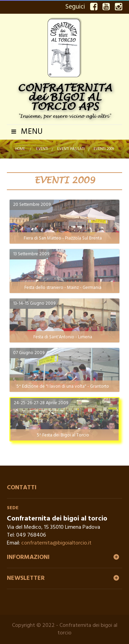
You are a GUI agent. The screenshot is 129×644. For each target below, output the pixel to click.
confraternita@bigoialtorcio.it (56, 543)
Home (20, 149)
